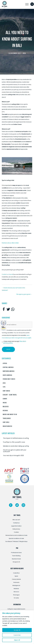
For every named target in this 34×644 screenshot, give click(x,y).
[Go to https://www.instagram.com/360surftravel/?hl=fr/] (23, 505)
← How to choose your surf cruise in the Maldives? (13, 288)
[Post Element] (17, 438)
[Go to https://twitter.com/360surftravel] (17, 505)
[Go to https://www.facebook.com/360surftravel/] (11, 505)
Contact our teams (7, 274)
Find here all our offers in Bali (10, 243)
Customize (17, 635)
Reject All (17, 640)
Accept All (17, 630)
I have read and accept (15, 342)
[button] (27, 4)
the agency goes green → (24, 294)
